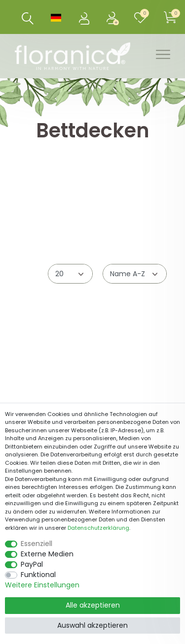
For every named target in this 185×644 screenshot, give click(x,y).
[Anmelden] (85, 17)
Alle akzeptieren (93, 605)
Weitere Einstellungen (42, 585)
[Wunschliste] (142, 17)
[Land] (56, 17)
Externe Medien (47, 554)
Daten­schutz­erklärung (98, 528)
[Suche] (28, 18)
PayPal (32, 564)
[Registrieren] (113, 17)
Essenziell (37, 544)
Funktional (38, 575)
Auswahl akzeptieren (92, 625)
